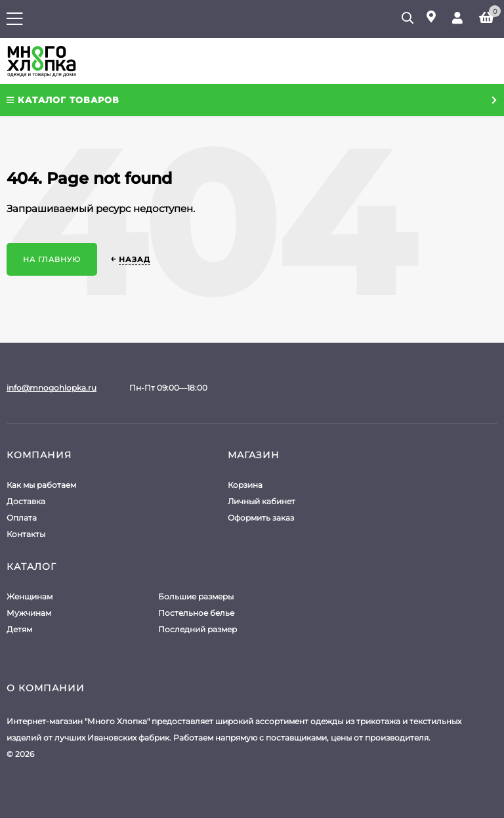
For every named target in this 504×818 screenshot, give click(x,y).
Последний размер (198, 629)
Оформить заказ (261, 518)
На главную (52, 259)
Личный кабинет (262, 501)
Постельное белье (196, 613)
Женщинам (30, 596)
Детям (19, 629)
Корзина (245, 485)
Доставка (26, 501)
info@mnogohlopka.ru (52, 388)
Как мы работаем (41, 485)
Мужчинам (29, 613)
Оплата (22, 518)
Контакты (26, 534)
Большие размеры (196, 596)
